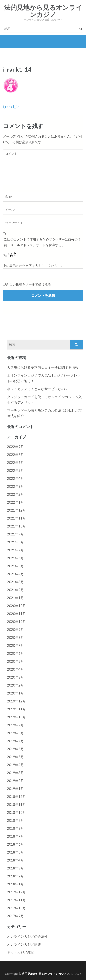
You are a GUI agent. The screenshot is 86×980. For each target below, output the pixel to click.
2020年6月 (15, 653)
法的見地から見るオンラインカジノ (43, 11)
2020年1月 (15, 693)
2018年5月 (15, 852)
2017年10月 (16, 908)
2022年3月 (15, 486)
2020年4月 (15, 669)
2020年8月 (15, 638)
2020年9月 (15, 630)
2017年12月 (16, 892)
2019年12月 (16, 701)
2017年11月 (16, 900)
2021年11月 (16, 518)
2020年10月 (16, 622)
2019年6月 (15, 749)
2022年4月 (15, 478)
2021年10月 (16, 526)
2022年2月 (15, 494)
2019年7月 (15, 741)
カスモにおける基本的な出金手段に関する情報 (43, 367)
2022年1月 (15, 502)
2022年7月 (15, 455)
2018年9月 (15, 820)
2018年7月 (15, 836)
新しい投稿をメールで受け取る (29, 284)
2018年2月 (15, 876)
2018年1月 (15, 884)
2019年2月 (15, 781)
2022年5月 (15, 471)
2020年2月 (15, 685)
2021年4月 (15, 574)
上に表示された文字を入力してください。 (33, 266)
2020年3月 (15, 677)
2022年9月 (15, 447)
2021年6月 (15, 558)
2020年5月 (15, 661)
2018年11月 (16, 805)
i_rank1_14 (11, 107)
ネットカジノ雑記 (21, 952)
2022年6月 (15, 463)
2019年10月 (16, 717)
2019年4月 (15, 765)
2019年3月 (15, 773)
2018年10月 (16, 812)
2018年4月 (15, 860)
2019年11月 (16, 709)
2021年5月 (15, 566)
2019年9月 (15, 725)
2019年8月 (15, 733)
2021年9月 (15, 534)
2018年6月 (15, 844)
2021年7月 (15, 550)
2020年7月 (15, 645)
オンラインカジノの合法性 (27, 936)
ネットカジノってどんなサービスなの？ (38, 389)
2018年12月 (16, 797)
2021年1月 (15, 598)
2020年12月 (16, 606)
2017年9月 (15, 916)
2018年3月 (15, 868)
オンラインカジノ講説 (24, 944)
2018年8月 (15, 828)
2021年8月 (15, 542)
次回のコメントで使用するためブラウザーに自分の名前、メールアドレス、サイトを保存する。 (42, 242)
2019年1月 (15, 789)
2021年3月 (15, 582)
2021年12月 (16, 510)
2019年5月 (15, 757)
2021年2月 (15, 590)
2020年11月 (16, 614)
